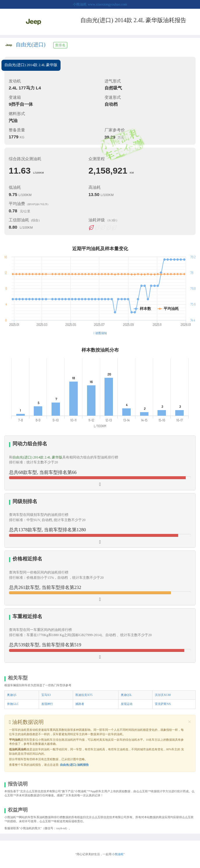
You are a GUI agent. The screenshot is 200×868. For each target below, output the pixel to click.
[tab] (100, 463)
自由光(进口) (31, 45)
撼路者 (80, 704)
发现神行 (47, 704)
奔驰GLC (13, 704)
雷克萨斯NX (163, 704)
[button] (100, 578)
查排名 (60, 45)
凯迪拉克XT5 (84, 695)
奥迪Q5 (12, 695)
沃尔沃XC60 (163, 695)
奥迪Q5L (126, 695)
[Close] (190, 722)
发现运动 (127, 704)
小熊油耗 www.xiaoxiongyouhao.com (100, 4)
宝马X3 (46, 695)
